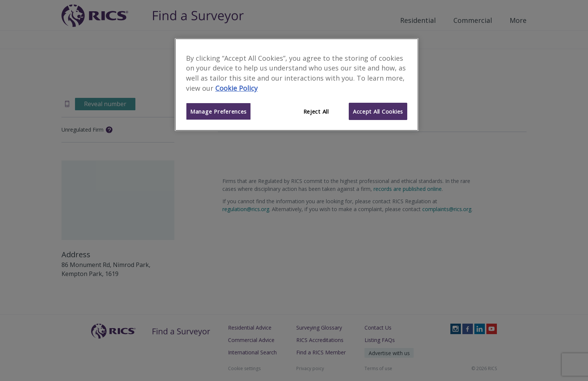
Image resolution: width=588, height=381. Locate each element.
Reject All (316, 111)
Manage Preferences (218, 111)
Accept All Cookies (378, 111)
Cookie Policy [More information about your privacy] (236, 88)
